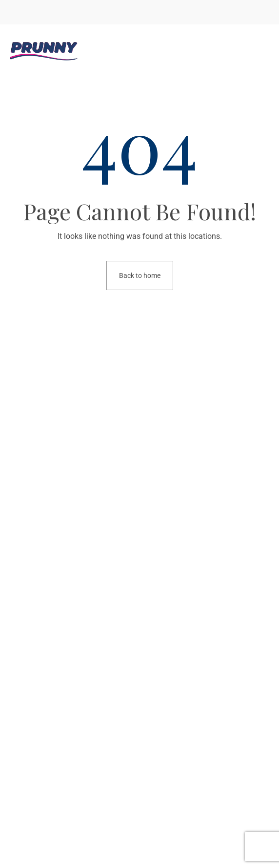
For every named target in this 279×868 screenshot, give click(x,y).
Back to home (140, 275)
